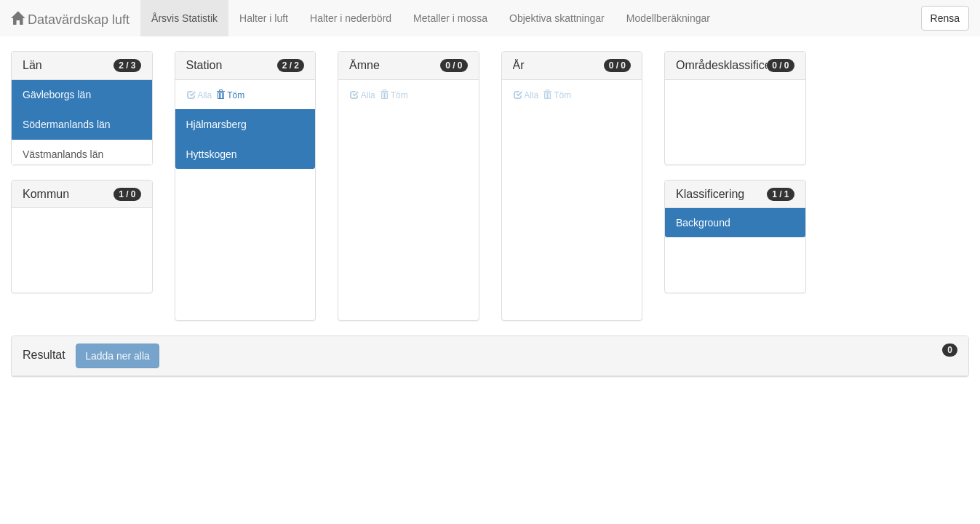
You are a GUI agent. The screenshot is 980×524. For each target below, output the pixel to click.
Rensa (945, 18)
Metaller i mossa (450, 18)
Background (703, 223)
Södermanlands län (67, 124)
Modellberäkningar (668, 18)
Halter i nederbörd (351, 18)
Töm (230, 95)
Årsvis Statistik (184, 18)
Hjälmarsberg (216, 124)
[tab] (490, 356)
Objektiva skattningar (557, 18)
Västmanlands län (63, 154)
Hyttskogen (212, 154)
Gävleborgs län (57, 95)
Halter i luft (264, 18)
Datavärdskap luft (70, 19)
